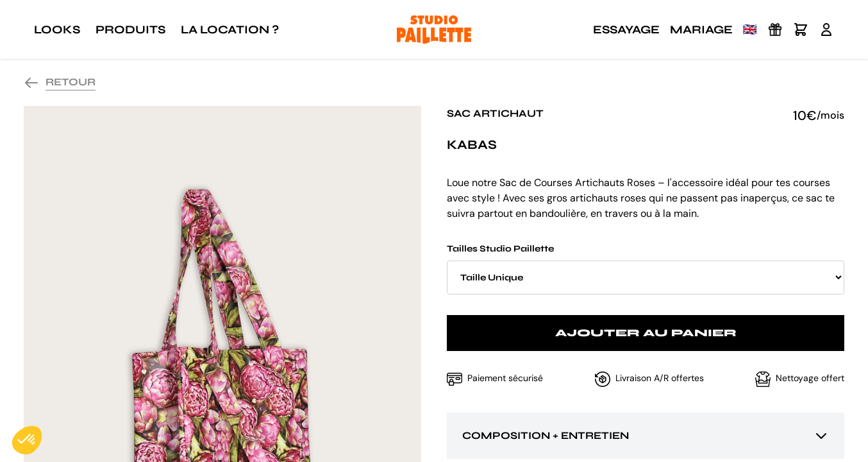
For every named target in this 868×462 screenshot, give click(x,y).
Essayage (626, 30)
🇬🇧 (750, 30)
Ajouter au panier (646, 333)
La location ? (230, 30)
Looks (57, 30)
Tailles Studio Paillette (646, 269)
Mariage (701, 30)
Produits (130, 30)
